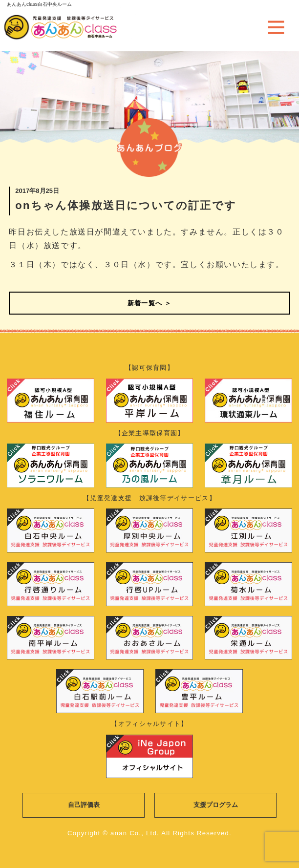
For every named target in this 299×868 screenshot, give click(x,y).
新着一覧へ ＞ (150, 303)
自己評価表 (84, 805)
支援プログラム (216, 805)
